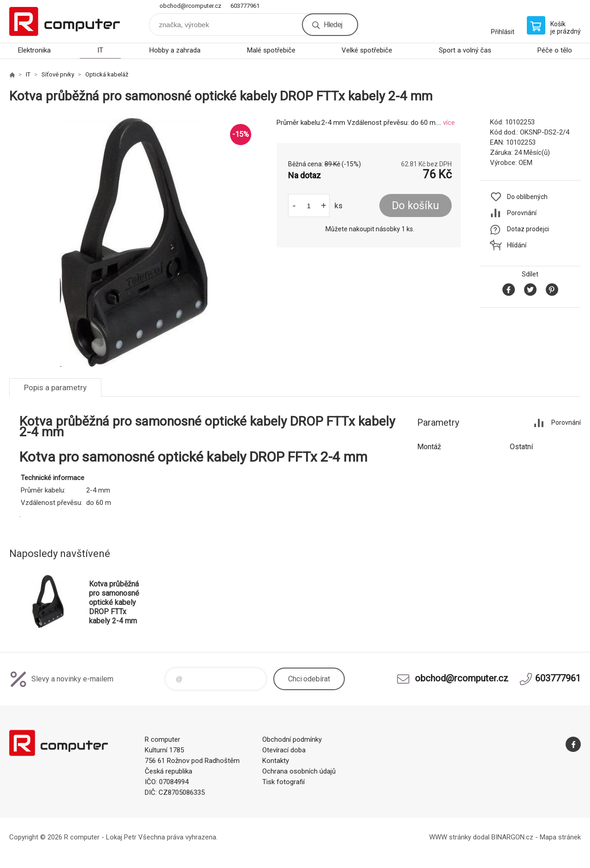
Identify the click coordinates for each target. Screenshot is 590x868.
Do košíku (416, 206)
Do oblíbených (527, 197)
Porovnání (522, 213)
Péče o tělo (555, 50)
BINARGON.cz (512, 837)
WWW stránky (450, 837)
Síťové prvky (58, 74)
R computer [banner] (65, 21)
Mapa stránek (560, 837)
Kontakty (276, 761)
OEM (525, 163)
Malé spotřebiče (271, 50)
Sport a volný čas (465, 50)
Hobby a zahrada (175, 50)
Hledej (333, 25)
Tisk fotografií (283, 782)
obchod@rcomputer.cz (190, 6)
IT (100, 50)
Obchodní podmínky (292, 739)
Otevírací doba (284, 750)
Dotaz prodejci (528, 229)
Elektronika (34, 50)
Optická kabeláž (107, 74)
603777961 (245, 6)
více (449, 123)
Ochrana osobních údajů (299, 771)
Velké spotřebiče (367, 50)
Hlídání (517, 245)
